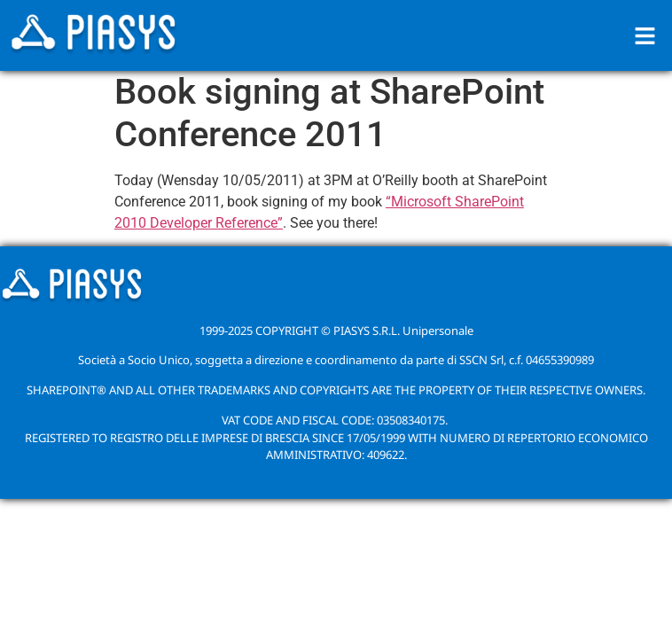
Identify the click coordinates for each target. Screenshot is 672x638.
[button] (645, 35)
